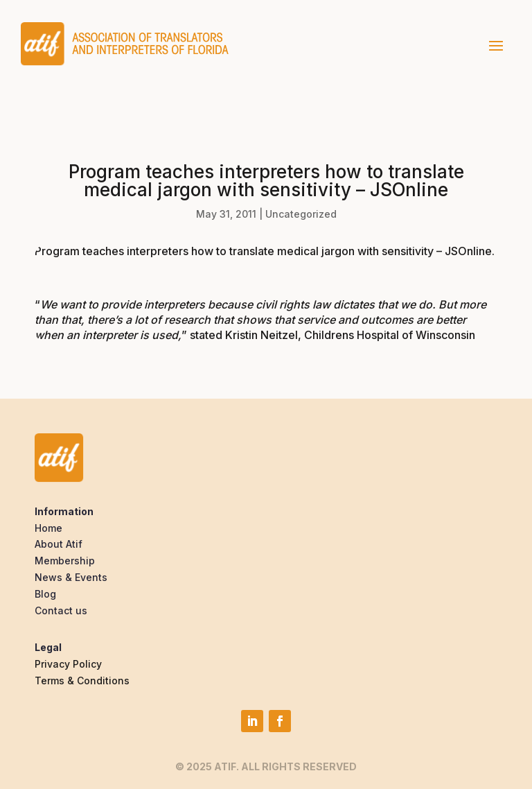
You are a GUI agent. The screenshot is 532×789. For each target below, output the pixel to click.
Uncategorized (301, 214)
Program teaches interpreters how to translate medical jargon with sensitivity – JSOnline (263, 251)
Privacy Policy (68, 664)
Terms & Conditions (82, 680)
